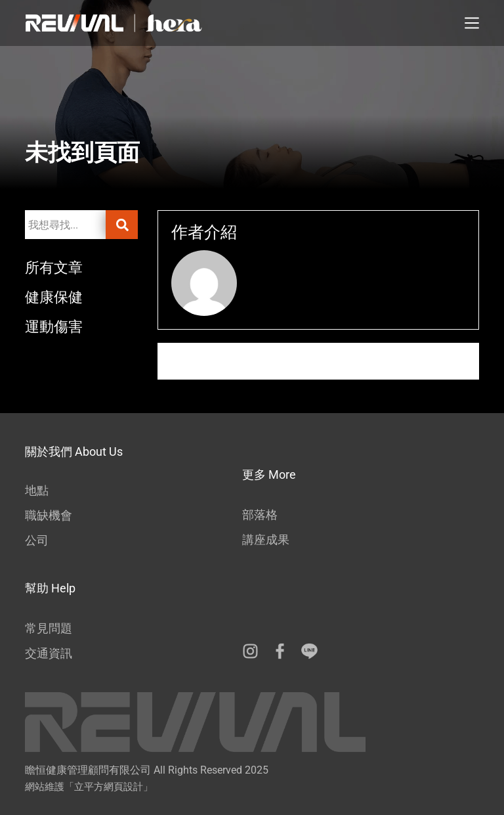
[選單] (472, 23)
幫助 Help (50, 588)
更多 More (269, 474)
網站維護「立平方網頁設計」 (89, 787)
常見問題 (49, 628)
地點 (37, 490)
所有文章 (58, 267)
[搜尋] (122, 225)
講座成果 (266, 540)
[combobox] (65, 225)
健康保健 (58, 297)
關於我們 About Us (74, 452)
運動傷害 (58, 326)
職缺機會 (49, 515)
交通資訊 (49, 653)
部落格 (260, 515)
